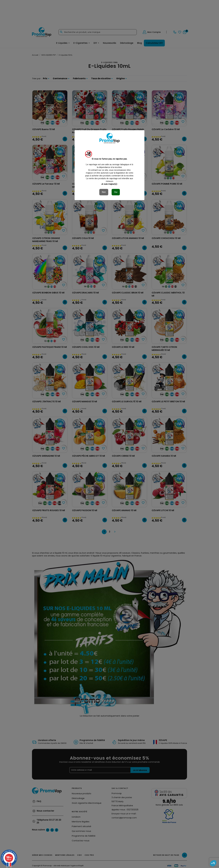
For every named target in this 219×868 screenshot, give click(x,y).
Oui (116, 192)
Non (104, 192)
